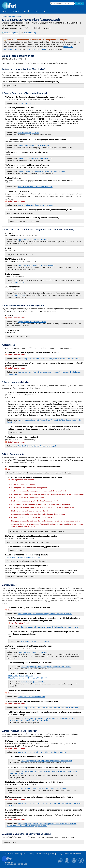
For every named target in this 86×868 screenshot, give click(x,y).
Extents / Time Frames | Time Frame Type (33, 145)
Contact (18, 854)
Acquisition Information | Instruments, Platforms (35, 205)
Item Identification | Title (27, 103)
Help (45, 11)
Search (26, 11)
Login (5, 11)
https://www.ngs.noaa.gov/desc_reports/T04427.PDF (27, 678)
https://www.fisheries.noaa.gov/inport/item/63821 (23, 557)
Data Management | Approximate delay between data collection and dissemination (48, 708)
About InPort (9, 854)
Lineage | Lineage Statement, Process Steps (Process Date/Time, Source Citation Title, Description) (44, 421)
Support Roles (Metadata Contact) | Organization (36, 265)
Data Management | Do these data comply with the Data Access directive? (45, 614)
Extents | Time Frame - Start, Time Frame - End (35, 158)
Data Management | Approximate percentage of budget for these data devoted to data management (44, 373)
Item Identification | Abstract (28, 133)
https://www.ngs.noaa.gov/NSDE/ (20, 676)
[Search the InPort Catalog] (62, 3)
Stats (36, 11)
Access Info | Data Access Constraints (35, 641)
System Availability (41, 854)
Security (59, 854)
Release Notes (28, 854)
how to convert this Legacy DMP (37, 49)
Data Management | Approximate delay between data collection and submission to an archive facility (44, 804)
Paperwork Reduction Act (73, 854)
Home (4, 16)
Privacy (52, 854)
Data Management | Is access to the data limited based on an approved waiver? (50, 627)
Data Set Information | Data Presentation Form (35, 187)
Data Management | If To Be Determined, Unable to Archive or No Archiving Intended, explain (44, 772)
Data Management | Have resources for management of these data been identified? (48, 359)
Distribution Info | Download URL (33, 682)
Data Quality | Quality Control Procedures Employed (37, 446)
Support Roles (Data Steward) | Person (32, 322)
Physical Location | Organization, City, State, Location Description (42, 788)
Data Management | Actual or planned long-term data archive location (43, 752)
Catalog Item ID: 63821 (15, 16)
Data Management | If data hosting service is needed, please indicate (46, 667)
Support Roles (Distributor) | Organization (33, 652)
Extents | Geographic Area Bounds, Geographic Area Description (41, 171)
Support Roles (20, 282)
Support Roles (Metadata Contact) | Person (33, 239)
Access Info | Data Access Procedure (31, 697)
